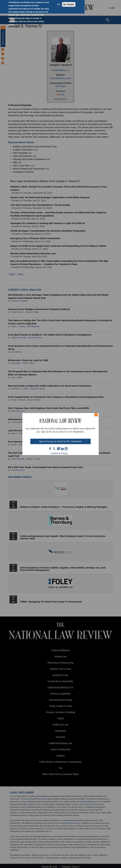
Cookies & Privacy (59, 453)
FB (50, 449)
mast (58, 449)
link (62, 449)
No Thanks (69, 4)
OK (59, 4)
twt (54, 449)
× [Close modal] (96, 415)
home (66, 449)
